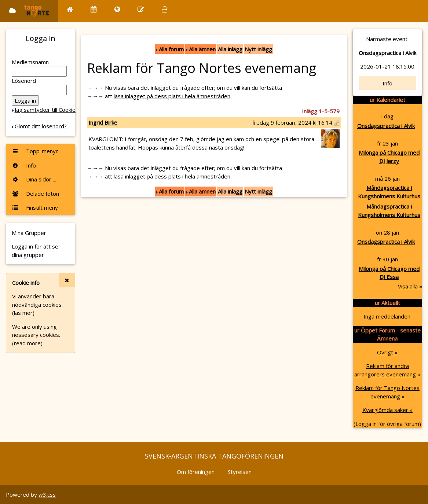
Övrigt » (387, 352)
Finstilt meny (35, 207)
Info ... (26, 165)
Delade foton (35, 194)
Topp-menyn (35, 151)
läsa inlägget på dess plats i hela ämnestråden (172, 96)
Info (387, 83)
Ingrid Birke (103, 122)
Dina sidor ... (34, 179)
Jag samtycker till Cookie (45, 110)
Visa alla (410, 286)
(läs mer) (23, 313)
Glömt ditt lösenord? (41, 126)
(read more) (27, 343)
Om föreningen (196, 472)
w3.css (47, 494)
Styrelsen (240, 472)
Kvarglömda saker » (387, 410)
